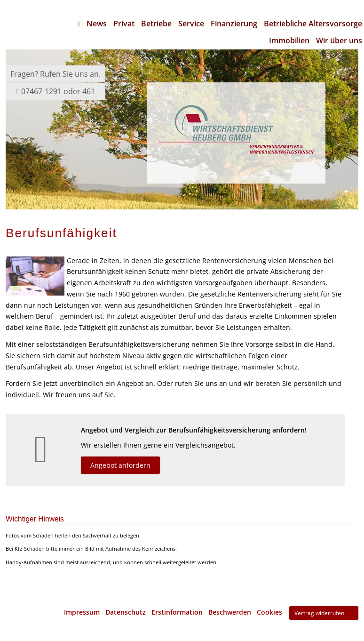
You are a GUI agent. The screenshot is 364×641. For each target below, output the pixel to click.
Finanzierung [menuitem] (234, 24)
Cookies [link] (269, 612)
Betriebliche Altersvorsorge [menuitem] (313, 24)
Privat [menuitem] (124, 24)
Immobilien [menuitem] (289, 40)
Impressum (82, 612)
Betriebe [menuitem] (156, 24)
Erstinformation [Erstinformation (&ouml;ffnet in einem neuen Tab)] (177, 612)
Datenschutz (126, 612)
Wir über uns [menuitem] (339, 40)
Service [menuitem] (191, 24)
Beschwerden (230, 612)
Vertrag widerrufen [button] (319, 613)
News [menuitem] (97, 24)
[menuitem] (79, 24)
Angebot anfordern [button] (120, 465)
